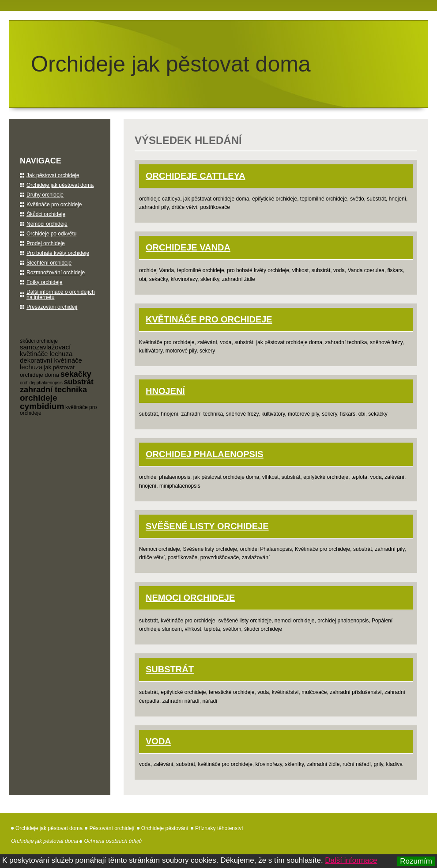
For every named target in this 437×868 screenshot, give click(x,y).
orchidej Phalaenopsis (205, 454)
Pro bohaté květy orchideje (58, 253)
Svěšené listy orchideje (207, 526)
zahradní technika (53, 390)
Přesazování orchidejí (52, 307)
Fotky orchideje (44, 282)
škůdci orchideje (39, 341)
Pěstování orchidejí (112, 828)
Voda (158, 741)
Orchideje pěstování (165, 828)
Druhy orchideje (45, 195)
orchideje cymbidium (42, 402)
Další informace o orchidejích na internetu (61, 295)
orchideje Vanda (188, 247)
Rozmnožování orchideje (56, 273)
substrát (79, 382)
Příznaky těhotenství (219, 828)
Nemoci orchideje (190, 598)
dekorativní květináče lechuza (51, 364)
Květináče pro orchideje (209, 319)
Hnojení (165, 391)
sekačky (76, 374)
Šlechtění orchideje (49, 263)
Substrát (170, 669)
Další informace (351, 860)
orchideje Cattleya (196, 176)
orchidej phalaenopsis (41, 383)
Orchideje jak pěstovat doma (171, 64)
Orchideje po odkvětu (51, 234)
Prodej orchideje (46, 243)
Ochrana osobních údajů (113, 841)
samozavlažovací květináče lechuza (46, 350)
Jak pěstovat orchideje (53, 175)
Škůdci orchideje (46, 214)
